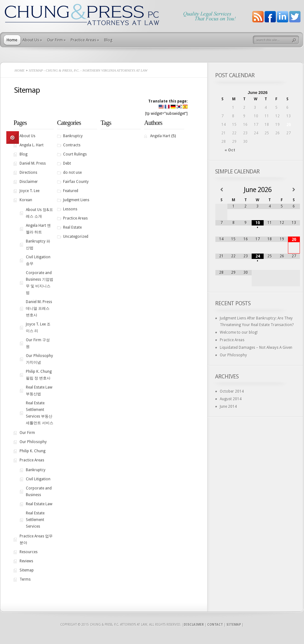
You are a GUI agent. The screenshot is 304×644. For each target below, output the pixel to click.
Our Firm (56, 40)
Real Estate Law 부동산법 (39, 391)
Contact (215, 625)
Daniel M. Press (33, 163)
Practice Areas (85, 40)
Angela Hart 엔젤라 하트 (38, 229)
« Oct (230, 150)
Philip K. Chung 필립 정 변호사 (39, 375)
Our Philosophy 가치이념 (39, 359)
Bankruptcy (36, 470)
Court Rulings (75, 154)
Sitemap (27, 570)
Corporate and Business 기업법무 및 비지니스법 (40, 283)
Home (12, 40)
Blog (108, 40)
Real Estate (72, 227)
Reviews (26, 561)
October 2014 (232, 391)
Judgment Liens (76, 200)
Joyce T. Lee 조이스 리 (38, 328)
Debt (67, 163)
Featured (71, 191)
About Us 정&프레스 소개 (39, 213)
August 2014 (231, 399)
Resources (29, 552)
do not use (72, 173)
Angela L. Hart (32, 145)
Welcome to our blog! (239, 332)
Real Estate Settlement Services (35, 520)
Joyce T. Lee (29, 191)
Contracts (72, 145)
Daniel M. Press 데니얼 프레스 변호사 (39, 308)
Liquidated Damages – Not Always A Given (256, 348)
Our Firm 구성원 (38, 343)
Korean (26, 200)
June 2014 (228, 407)
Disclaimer (29, 182)
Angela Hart (160, 136)
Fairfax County (76, 182)
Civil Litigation (38, 479)
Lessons (70, 209)
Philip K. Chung (32, 451)
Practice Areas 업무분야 (36, 539)
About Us (32, 40)
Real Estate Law (39, 504)
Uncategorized (76, 237)
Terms (25, 579)
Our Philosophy (33, 442)
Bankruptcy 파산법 (38, 245)
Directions (28, 173)
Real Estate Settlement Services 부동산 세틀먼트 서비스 (40, 413)
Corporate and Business (39, 492)
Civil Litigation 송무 (38, 260)
